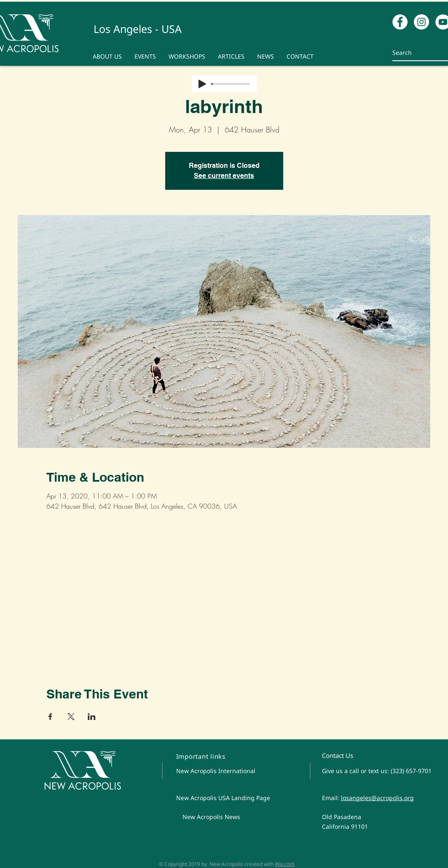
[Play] (202, 84)
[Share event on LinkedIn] (92, 717)
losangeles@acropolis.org (377, 798)
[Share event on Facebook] (50, 717)
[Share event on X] (71, 717)
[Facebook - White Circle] (400, 22)
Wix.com (285, 864)
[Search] (416, 53)
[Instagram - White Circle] (421, 22)
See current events (224, 176)
